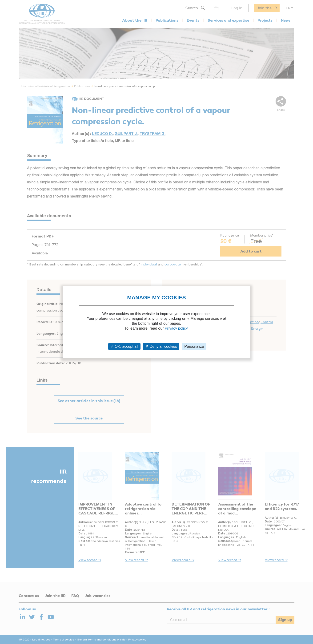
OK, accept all (124, 346)
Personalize (194, 346)
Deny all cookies (161, 346)
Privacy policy (176, 328)
